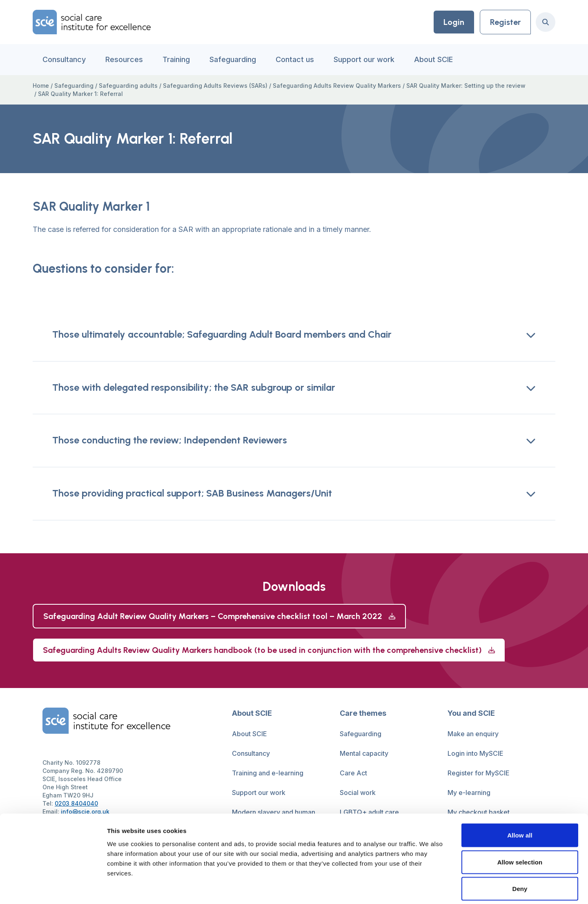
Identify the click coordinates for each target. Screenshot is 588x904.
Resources (124, 59)
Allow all (520, 797)
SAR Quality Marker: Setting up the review (466, 86)
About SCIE (433, 59)
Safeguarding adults (128, 86)
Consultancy (64, 59)
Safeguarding (233, 59)
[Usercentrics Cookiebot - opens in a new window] (53, 888)
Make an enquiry (473, 734)
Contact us (295, 59)
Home (41, 86)
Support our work (364, 59)
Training (176, 59)
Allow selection (520, 824)
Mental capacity (364, 754)
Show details (429, 888)
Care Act (353, 773)
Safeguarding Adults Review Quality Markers (337, 86)
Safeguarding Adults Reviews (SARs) (215, 86)
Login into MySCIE (476, 754)
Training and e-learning (268, 773)
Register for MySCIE (479, 773)
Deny (520, 850)
